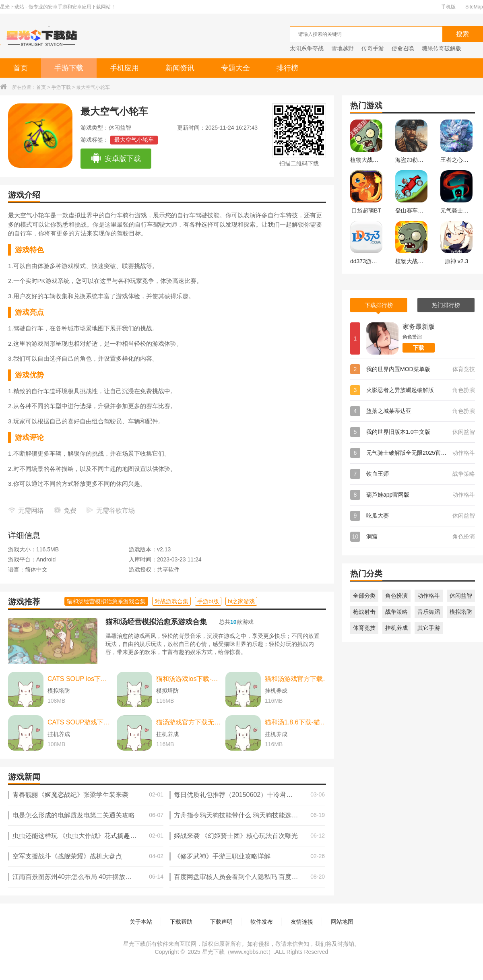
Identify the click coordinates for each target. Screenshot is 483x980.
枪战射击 (364, 612)
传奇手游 (373, 48)
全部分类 (364, 596)
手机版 (448, 7)
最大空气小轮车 (134, 140)
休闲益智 (461, 596)
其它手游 (429, 628)
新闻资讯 (180, 68)
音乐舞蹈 (429, 612)
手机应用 (124, 68)
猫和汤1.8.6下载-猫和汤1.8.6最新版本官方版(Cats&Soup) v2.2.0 (297, 722)
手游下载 (69, 68)
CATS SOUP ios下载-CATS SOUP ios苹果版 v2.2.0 (80, 679)
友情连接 (302, 922)
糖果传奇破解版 (442, 48)
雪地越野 (343, 48)
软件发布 (262, 922)
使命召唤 (403, 48)
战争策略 (396, 612)
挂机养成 (396, 628)
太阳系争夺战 (307, 48)
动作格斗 (429, 596)
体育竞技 (364, 628)
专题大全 (235, 68)
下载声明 (221, 922)
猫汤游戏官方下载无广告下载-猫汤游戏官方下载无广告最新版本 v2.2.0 (189, 722)
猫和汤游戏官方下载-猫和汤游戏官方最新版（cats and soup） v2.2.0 (297, 679)
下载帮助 (181, 922)
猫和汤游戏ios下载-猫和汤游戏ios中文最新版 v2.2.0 (189, 679)
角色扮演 (396, 596)
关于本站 (141, 922)
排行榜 (287, 68)
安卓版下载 (116, 159)
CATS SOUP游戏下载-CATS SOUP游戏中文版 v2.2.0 (80, 722)
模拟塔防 (461, 612)
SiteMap (474, 7)
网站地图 (342, 922)
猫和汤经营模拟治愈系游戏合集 (156, 622)
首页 (21, 68)
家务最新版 (419, 327)
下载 (419, 348)
